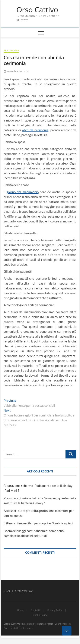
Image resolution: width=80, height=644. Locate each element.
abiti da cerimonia (35, 130)
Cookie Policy (40, 615)
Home (20, 610)
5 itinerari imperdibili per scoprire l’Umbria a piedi (38, 523)
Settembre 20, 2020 (16, 71)
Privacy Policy (55, 610)
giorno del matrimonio (23, 192)
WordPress (61, 624)
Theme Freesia (45, 624)
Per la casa (11, 50)
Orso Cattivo (37, 10)
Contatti (35, 610)
